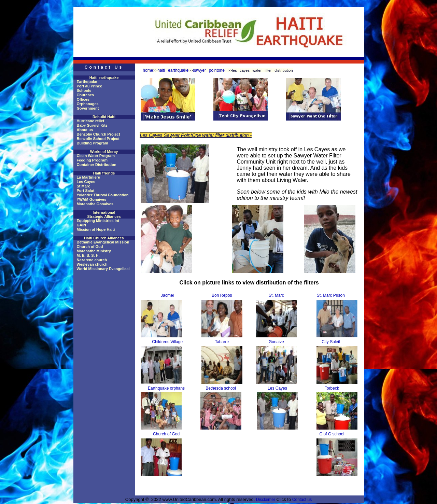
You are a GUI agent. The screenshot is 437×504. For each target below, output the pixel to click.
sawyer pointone (210, 70)
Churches (86, 95)
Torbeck (332, 388)
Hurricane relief (91, 121)
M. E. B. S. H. (88, 255)
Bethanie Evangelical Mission (103, 242)
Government (88, 108)
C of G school (332, 434)
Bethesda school (221, 388)
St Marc (84, 186)
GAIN (82, 225)
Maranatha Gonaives (95, 204)
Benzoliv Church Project (98, 134)
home (148, 70)
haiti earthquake (173, 70)
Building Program (93, 143)
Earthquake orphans (166, 388)
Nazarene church (92, 260)
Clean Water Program (96, 156)
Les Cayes (86, 182)
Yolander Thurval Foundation (103, 195)
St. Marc (276, 295)
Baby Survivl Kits (92, 125)
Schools (84, 90)
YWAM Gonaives (92, 199)
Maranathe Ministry (94, 251)
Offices (83, 99)
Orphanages (88, 104)
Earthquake (87, 82)
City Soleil (331, 342)
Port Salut (86, 191)
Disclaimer (266, 500)
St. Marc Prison (331, 295)
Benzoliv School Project (98, 139)
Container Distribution (97, 165)
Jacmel (167, 295)
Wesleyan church (92, 264)
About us (85, 130)
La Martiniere (88, 177)
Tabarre (222, 342)
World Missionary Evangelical (103, 269)
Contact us (302, 500)
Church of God (90, 247)
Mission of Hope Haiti (96, 229)
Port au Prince (90, 86)
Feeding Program (92, 160)
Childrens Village (167, 342)
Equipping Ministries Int (98, 221)
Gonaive (276, 342)
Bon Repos (222, 295)
